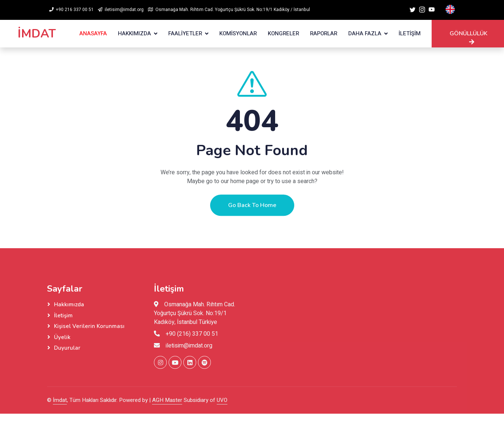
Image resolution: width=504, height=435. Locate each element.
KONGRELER (283, 33)
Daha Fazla (365, 33)
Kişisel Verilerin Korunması (89, 326)
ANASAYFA (93, 33)
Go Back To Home (252, 212)
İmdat (60, 400)
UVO (222, 400)
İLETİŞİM (410, 33)
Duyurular (67, 348)
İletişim (63, 315)
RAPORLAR (324, 33)
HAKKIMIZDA (134, 33)
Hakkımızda (69, 304)
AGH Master (167, 400)
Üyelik (62, 337)
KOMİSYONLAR (238, 33)
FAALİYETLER (185, 33)
